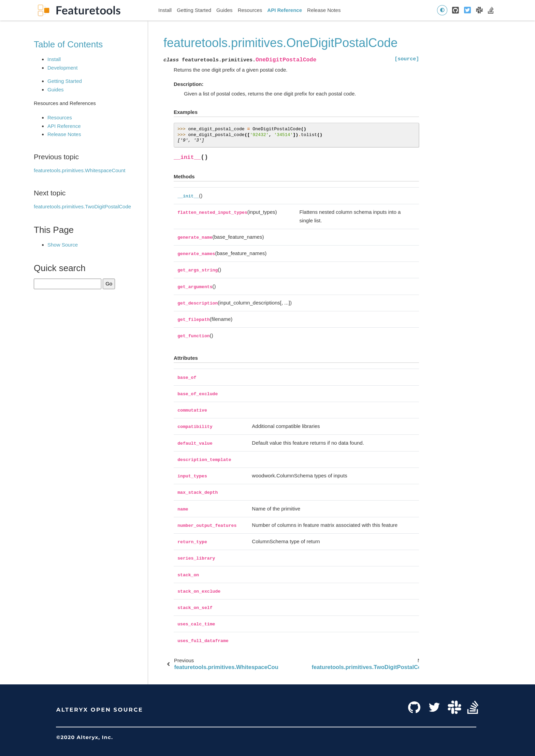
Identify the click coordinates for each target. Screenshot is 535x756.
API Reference (285, 10)
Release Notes (324, 10)
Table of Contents (68, 44)
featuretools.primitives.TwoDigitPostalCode (82, 206)
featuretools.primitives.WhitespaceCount (79, 170)
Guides (225, 10)
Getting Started (194, 10)
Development (62, 68)
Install (165, 10)
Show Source (63, 245)
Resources (250, 10)
